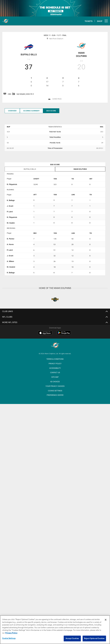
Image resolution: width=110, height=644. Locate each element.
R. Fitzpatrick (12, 184)
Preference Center (55, 395)
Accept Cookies (72, 639)
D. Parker (11, 239)
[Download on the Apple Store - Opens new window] (45, 333)
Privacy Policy (55, 363)
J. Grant (10, 206)
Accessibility (55, 368)
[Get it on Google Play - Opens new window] (64, 334)
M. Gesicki (11, 267)
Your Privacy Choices (55, 386)
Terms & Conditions (55, 359)
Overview (12, 111)
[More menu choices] (106, 21)
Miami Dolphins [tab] (80, 169)
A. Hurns (10, 244)
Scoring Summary (31, 111)
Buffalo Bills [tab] (30, 169)
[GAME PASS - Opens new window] (55, 99)
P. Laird (10, 212)
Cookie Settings (55, 391)
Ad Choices (55, 382)
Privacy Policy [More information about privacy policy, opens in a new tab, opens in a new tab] (11, 634)
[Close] (106, 621)
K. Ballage (11, 200)
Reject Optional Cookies (94, 639)
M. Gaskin (11, 223)
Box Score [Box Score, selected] (51, 111)
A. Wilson (10, 261)
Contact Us (55, 372)
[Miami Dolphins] (55, 346)
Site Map (55, 377)
